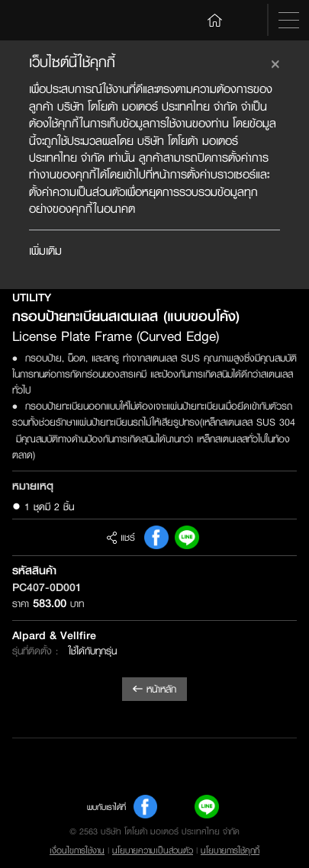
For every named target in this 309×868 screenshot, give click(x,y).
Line (187, 538)
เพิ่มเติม (45, 251)
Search (247, 20)
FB (156, 538)
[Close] (275, 62)
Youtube (176, 807)
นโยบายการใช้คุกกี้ (230, 850)
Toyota (43, 21)
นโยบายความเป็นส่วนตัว (153, 850)
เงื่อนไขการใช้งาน (77, 850)
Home (215, 19)
